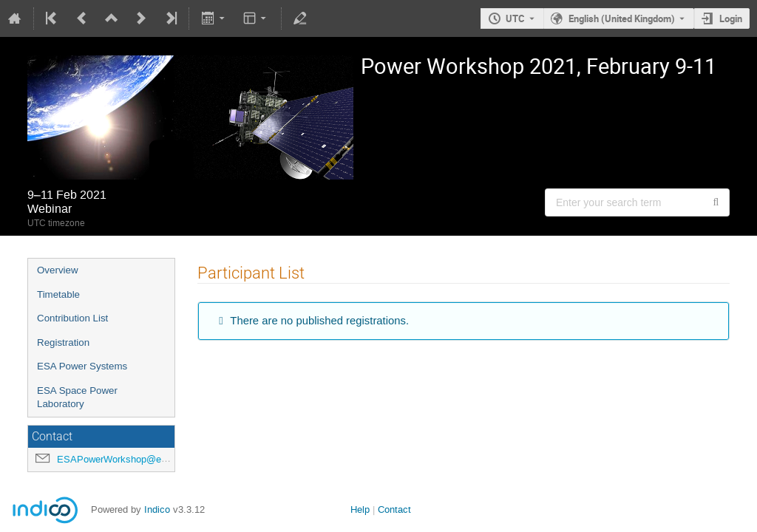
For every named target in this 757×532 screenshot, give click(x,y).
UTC (515, 18)
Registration (63, 342)
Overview (58, 270)
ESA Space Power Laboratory (77, 398)
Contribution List (72, 318)
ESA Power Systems (82, 366)
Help (360, 509)
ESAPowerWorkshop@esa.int (121, 459)
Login (731, 18)
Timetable (58, 294)
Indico (157, 509)
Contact (394, 509)
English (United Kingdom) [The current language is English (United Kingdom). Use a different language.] (622, 18)
